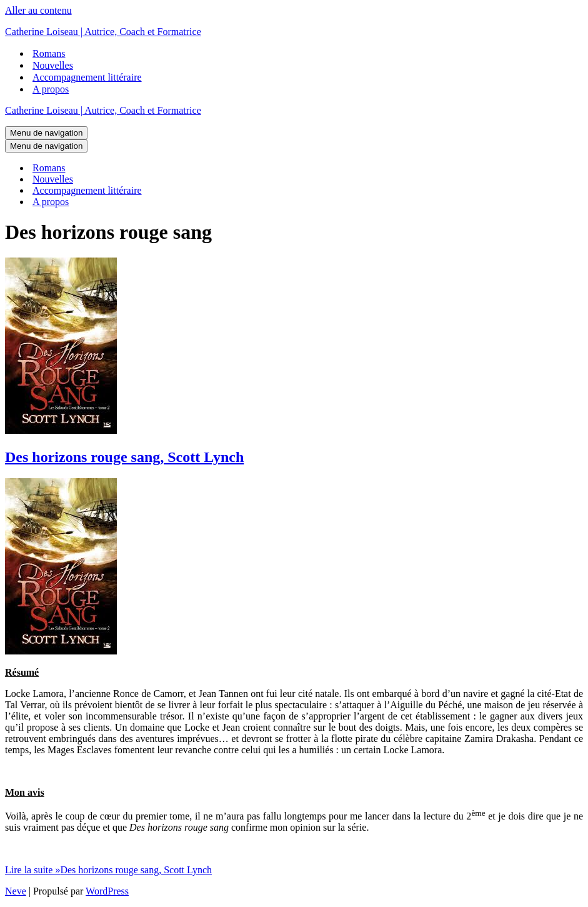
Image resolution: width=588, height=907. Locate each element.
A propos (51, 89)
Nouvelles (53, 65)
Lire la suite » (108, 870)
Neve (16, 891)
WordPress (107, 891)
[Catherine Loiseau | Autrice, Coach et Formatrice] (294, 32)
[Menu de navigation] (46, 133)
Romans (49, 53)
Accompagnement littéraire (87, 77)
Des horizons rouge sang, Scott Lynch (124, 457)
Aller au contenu (38, 10)
